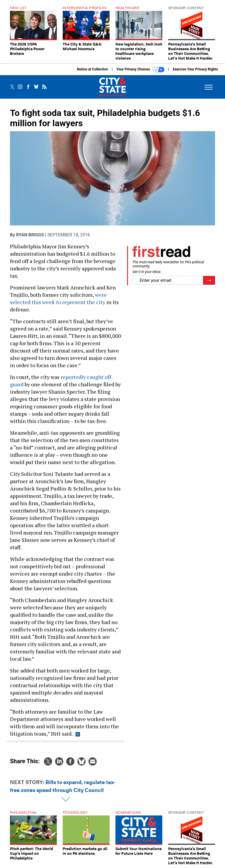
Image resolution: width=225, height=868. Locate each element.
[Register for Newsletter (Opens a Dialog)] (209, 280)
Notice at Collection (92, 69)
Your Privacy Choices (140, 70)
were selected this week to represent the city (58, 298)
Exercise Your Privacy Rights (195, 69)
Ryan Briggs (30, 235)
